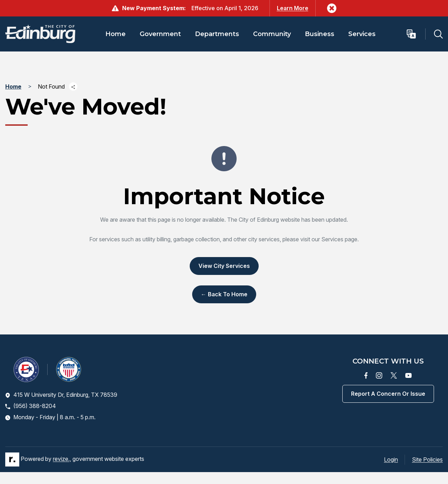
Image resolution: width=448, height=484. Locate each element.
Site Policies (427, 459)
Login (391, 459)
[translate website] (416, 34)
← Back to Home (224, 294)
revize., (62, 459)
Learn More (293, 8)
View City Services (224, 266)
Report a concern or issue (388, 394)
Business (320, 34)
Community (272, 34)
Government (160, 34)
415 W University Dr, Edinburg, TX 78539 (61, 395)
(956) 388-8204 (31, 406)
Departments (217, 34)
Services (362, 34)
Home (115, 34)
